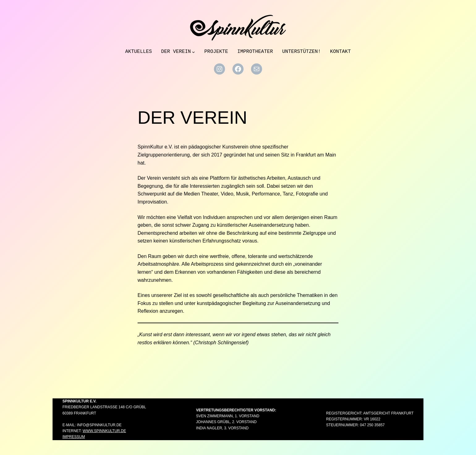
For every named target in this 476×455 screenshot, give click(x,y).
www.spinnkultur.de (104, 431)
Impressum (74, 437)
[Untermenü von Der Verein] (193, 52)
